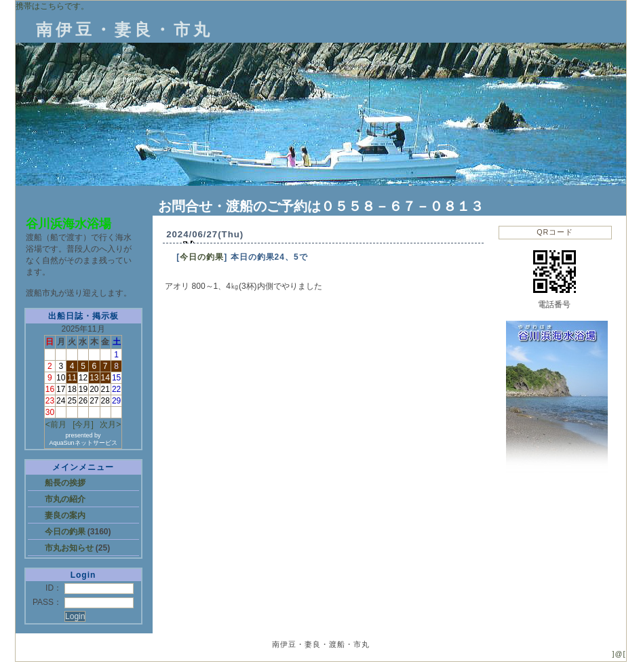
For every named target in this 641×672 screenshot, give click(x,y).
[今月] (83, 424)
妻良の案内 (65, 515)
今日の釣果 (66, 532)
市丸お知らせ (70, 548)
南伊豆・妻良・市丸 (124, 29)
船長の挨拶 (65, 483)
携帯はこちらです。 (52, 6)
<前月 (56, 424)
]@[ (619, 654)
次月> (110, 424)
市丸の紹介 (65, 499)
